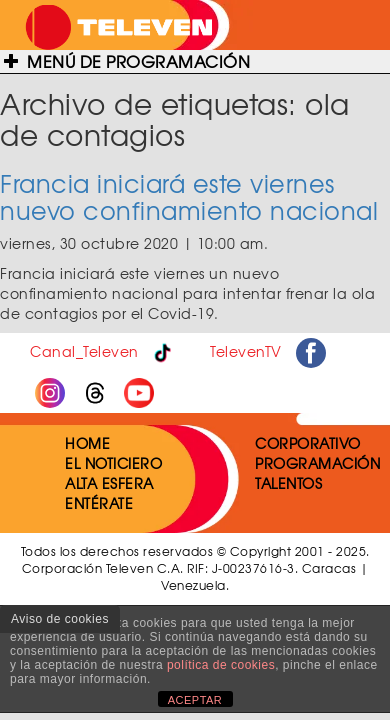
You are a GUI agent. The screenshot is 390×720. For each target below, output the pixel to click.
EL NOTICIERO (113, 463)
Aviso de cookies (60, 619)
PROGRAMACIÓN (317, 463)
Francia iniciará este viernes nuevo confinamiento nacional (189, 196)
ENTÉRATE (99, 503)
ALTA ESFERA (109, 483)
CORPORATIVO (308, 443)
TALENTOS (288, 483)
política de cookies (221, 665)
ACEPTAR (195, 700)
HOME (87, 443)
